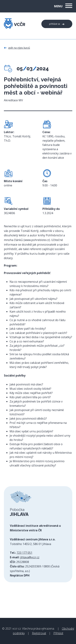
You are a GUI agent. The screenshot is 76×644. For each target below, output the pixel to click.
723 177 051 (24, 553)
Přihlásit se (55, 24)
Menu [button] (63, 6)
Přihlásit (58, 633)
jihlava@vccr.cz (30, 557)
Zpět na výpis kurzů (19, 48)
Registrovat (39, 633)
